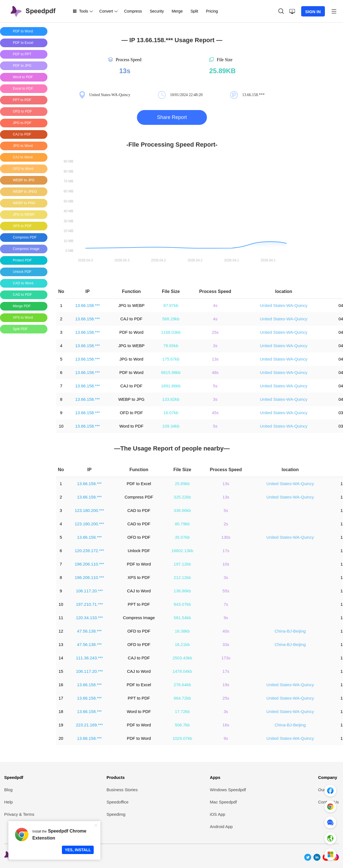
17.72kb (182, 711)
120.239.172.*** (89, 551)
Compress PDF (139, 497)
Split (194, 11)
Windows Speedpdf (228, 790)
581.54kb (182, 618)
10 (61, 426)
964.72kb (182, 698)
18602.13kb (182, 551)
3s (215, 346)
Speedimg (116, 814)
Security (157, 11)
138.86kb (182, 591)
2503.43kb (182, 658)
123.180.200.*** (89, 510)
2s (226, 524)
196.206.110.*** (89, 564)
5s (215, 386)
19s (226, 685)
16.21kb (182, 644)
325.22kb (182, 497)
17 (61, 698)
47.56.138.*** (89, 631)
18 (61, 711)
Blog (8, 790)
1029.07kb (182, 738)
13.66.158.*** (88, 305)
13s (215, 359)
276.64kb (182, 685)
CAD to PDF (139, 510)
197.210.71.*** (89, 604)
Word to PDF (131, 426)
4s (215, 305)
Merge (177, 11)
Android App (221, 827)
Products (116, 777)
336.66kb (182, 510)
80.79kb (182, 524)
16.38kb (182, 631)
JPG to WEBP (131, 305)
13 (61, 644)
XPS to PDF (139, 577)
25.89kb (182, 484)
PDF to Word (131, 332)
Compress (133, 11)
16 (61, 685)
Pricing (212, 11)
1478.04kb (182, 671)
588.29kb (171, 319)
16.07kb (171, 413)
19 (61, 725)
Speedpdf (14, 777)
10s (226, 564)
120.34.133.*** (89, 618)
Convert (106, 11)
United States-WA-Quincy (284, 305)
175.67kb (171, 359)
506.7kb (182, 725)
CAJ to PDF (131, 319)
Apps (215, 777)
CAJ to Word (139, 591)
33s (226, 644)
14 (61, 658)
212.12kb (182, 577)
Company (328, 777)
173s (226, 658)
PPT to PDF (139, 604)
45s (215, 413)
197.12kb (182, 564)
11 (61, 618)
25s (215, 332)
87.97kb (171, 305)
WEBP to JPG (131, 399)
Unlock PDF (139, 551)
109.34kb (171, 426)
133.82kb (171, 399)
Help (9, 802)
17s (226, 551)
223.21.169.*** (89, 725)
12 (61, 631)
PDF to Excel (139, 484)
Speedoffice (118, 802)
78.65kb (171, 346)
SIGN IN (313, 12)
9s (226, 618)
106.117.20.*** (89, 591)
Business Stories (122, 790)
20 (61, 738)
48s (215, 372)
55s (226, 591)
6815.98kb (171, 372)
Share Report (172, 117)
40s (226, 631)
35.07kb (182, 537)
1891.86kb (171, 386)
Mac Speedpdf (224, 802)
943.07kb (182, 604)
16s (226, 725)
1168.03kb (171, 332)
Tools (84, 11)
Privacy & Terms (19, 814)
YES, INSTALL (78, 850)
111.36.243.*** (89, 658)
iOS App (218, 814)
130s (226, 537)
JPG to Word (131, 359)
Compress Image (139, 618)
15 (61, 671)
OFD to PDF (131, 413)
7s (226, 604)
